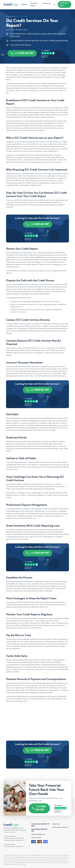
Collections (56, 824)
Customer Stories (34, 4)
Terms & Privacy (36, 838)
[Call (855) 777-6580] (64, 5)
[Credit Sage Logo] (11, 4)
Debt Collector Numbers (60, 827)
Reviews (24, 4)
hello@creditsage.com (38, 834)
